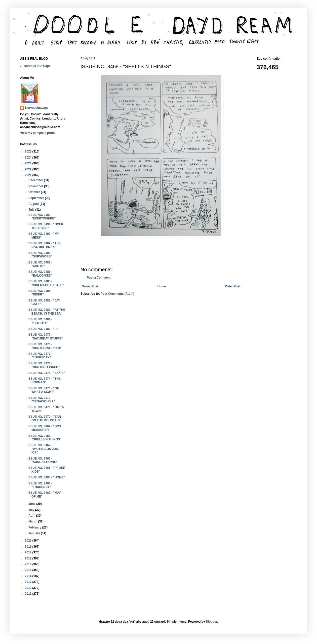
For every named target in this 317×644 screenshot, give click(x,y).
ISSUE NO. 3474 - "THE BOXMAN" (44, 381)
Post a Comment (99, 278)
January (35, 533)
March (33, 521)
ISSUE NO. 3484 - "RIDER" (40, 293)
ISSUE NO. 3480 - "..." (43, 329)
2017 (29, 558)
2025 (29, 151)
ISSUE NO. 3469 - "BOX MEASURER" (44, 428)
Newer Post (90, 286)
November (36, 186)
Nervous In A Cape (37, 66)
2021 (29, 175)
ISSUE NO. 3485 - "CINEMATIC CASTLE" (46, 283)
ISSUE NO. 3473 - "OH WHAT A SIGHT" (43, 390)
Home (162, 286)
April (32, 516)
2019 (29, 547)
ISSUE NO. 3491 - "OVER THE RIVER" (45, 226)
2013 (29, 582)
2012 (29, 588)
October (35, 192)
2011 (29, 594)
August (34, 204)
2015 (29, 570)
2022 (29, 169)
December (36, 180)
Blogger (211, 622)
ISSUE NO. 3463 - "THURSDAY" (40, 485)
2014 (29, 576)
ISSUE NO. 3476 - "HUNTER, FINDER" (44, 365)
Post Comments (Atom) (117, 294)
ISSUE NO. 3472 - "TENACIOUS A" (41, 400)
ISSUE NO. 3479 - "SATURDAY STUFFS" (45, 336)
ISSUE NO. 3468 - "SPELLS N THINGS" (45, 438)
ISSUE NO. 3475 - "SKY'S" (46, 373)
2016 (29, 564)
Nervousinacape (37, 108)
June (32, 504)
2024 (29, 158)
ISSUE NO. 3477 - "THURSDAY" (40, 356)
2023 (29, 163)
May (32, 510)
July (32, 210)
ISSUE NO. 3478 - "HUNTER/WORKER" (45, 346)
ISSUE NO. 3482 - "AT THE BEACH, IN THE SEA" (47, 312)
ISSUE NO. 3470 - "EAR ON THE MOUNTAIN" (44, 419)
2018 (29, 552)
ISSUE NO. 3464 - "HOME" (46, 477)
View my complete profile (38, 133)
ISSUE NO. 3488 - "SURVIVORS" (40, 255)
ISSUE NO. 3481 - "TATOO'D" (40, 321)
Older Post (233, 286)
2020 (29, 541)
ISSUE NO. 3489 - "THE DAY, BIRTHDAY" (44, 245)
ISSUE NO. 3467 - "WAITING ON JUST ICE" (44, 449)
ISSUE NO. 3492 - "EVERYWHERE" (42, 217)
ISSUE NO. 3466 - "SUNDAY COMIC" (43, 460)
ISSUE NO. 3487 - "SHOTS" (40, 264)
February (35, 527)
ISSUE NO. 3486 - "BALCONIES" (40, 274)
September (37, 198)
